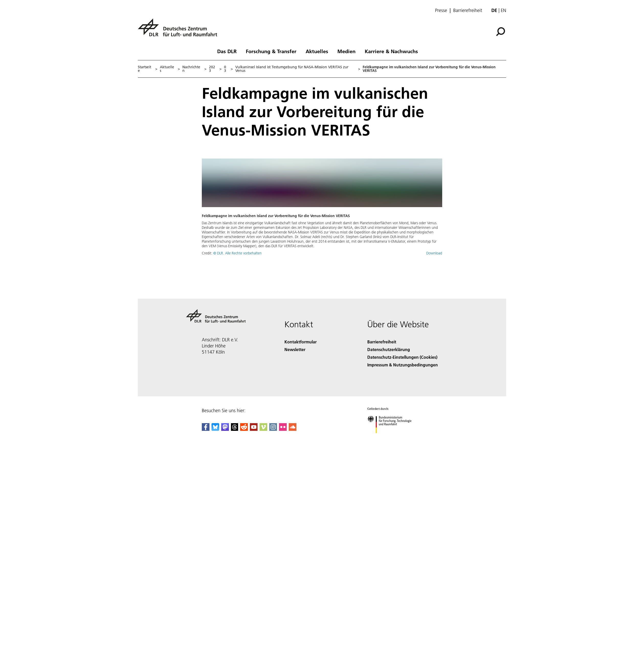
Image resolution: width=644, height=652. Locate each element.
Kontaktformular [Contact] (301, 342)
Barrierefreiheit (468, 10)
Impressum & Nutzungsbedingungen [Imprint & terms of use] (403, 365)
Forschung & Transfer (271, 51)
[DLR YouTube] (254, 429)
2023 (212, 69)
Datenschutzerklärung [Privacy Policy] (389, 349)
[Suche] (501, 32)
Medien (346, 51)
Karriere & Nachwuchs (391, 51)
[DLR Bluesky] (215, 429)
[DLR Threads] (235, 429)
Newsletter (295, 349)
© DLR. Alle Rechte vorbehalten (237, 253)
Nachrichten (191, 69)
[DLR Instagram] (273, 429)
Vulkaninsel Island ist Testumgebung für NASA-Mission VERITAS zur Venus (292, 69)
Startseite (145, 69)
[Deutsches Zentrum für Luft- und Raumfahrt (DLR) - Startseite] (180, 30)
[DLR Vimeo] (263, 429)
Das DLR (227, 51)
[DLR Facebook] (206, 429)
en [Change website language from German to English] (503, 10)
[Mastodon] (225, 429)
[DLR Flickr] (283, 429)
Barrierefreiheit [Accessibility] (382, 342)
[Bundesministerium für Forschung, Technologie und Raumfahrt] (392, 438)
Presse (441, 10)
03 (225, 69)
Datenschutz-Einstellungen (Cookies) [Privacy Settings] (402, 357)
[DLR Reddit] (244, 429)
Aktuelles (317, 51)
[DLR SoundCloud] (293, 429)
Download (434, 253)
